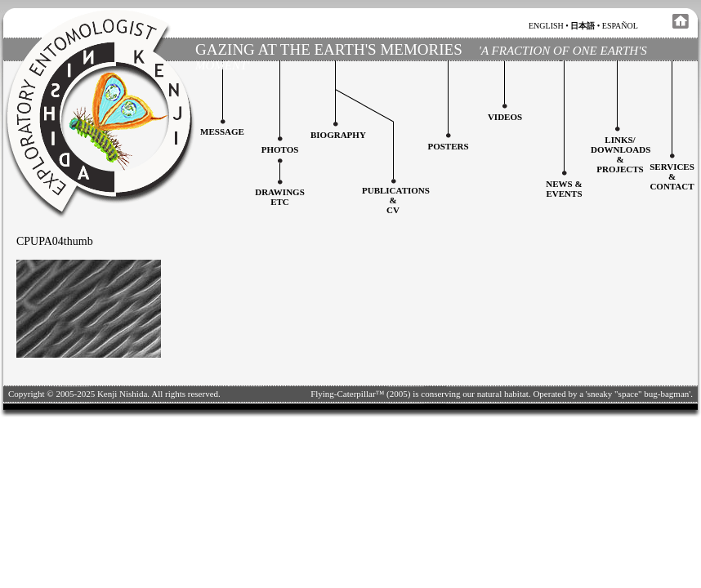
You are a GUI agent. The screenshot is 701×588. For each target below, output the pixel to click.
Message (222, 131)
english (546, 26)
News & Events (564, 189)
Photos (280, 149)
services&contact (672, 176)
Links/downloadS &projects (621, 154)
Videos (505, 117)
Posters (448, 146)
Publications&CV (396, 200)
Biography (338, 135)
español (620, 26)
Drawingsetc (280, 197)
